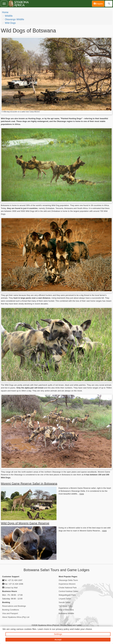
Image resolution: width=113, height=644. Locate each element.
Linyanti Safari (65, 599)
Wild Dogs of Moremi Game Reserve (25, 523)
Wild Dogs (10, 23)
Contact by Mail (11, 588)
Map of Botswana (66, 610)
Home (5, 12)
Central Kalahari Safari (68, 591)
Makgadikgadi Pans (67, 595)
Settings (58, 634)
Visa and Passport (10, 613)
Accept (58, 640)
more (82, 494)
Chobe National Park (68, 588)
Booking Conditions (11, 610)
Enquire (99, 3)
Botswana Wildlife (66, 613)
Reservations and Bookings (14, 606)
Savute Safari (65, 602)
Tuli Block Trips (65, 606)
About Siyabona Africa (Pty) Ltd (16, 617)
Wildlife (9, 16)
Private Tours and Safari (71, 625)
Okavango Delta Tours (68, 580)
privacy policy (63, 629)
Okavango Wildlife (14, 19)
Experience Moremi (67, 584)
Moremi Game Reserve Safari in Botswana (29, 484)
